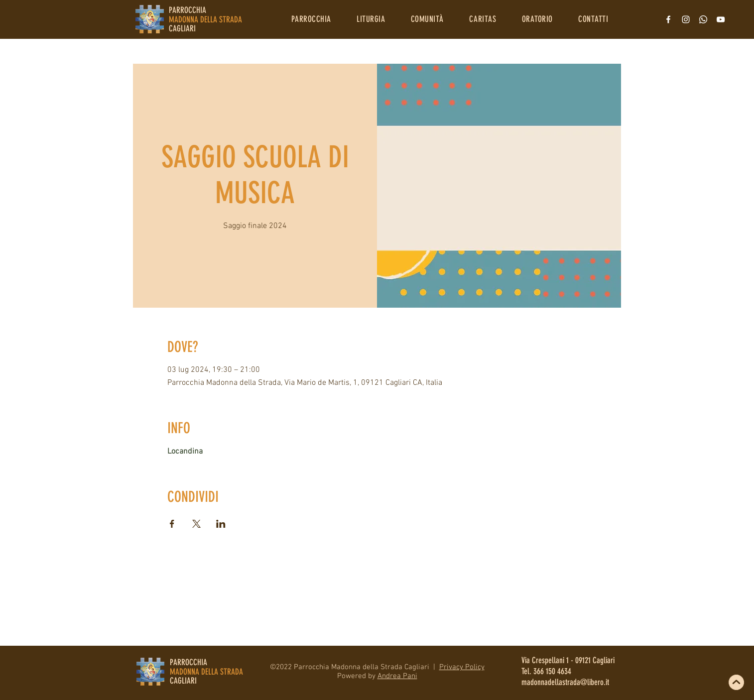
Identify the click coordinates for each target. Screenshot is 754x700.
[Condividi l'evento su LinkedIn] (221, 524)
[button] (311, 19)
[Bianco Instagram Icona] (686, 19)
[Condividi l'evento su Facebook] (172, 524)
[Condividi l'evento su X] (196, 524)
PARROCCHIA (188, 662)
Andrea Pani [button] (397, 676)
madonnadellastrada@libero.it (565, 682)
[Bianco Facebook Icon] (668, 19)
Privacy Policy (462, 667)
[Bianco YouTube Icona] (721, 19)
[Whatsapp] (703, 19)
